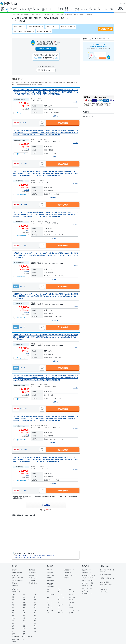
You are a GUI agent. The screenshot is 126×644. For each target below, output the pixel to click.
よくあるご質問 (104, 582)
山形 (35, 597)
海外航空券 (68, 573)
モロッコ (60, 613)
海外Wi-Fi (50, 578)
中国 (48, 592)
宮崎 (35, 631)
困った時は (122, 3)
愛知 (13, 613)
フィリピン (61, 594)
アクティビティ (53, 9)
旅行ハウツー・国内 (88, 580)
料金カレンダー (21, 113)
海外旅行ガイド (87, 573)
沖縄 (24, 634)
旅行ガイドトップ (87, 594)
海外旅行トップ (51, 587)
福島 (13, 600)
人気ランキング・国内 (88, 575)
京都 (24, 615)
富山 (35, 608)
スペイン (49, 608)
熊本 (24, 631)
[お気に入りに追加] (42, 123)
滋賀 (13, 615)
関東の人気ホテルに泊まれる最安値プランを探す (29, 557)
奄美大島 (14, 642)
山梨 (35, 605)
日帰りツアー (33, 570)
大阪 (35, 615)
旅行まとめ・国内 (87, 586)
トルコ (49, 613)
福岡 (13, 629)
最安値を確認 (63, 123)
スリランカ (61, 597)
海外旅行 (66, 9)
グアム (60, 600)
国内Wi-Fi (32, 580)
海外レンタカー (51, 575)
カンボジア (72, 597)
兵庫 (35, 618)
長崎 (35, 629)
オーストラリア (62, 610)
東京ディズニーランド (18, 639)
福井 (24, 610)
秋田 (13, 597)
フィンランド (51, 610)
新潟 (24, 608)
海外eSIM (67, 578)
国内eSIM (14, 583)
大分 (13, 631)
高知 (35, 626)
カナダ (60, 602)
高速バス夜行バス (45, 9)
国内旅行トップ (16, 592)
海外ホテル (50, 573)
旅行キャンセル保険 (105, 574)
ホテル (19, 9)
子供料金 (27, 108)
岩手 (35, 594)
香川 (35, 623)
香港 (70, 589)
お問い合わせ (104, 589)
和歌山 (13, 618)
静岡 (35, 610)
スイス (60, 608)
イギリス (72, 602)
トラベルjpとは (104, 592)
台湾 (59, 589)
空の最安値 (15, 586)
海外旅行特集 (51, 580)
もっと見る (46, 505)
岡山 (13, 621)
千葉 (35, 602)
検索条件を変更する (46, 49)
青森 (24, 594)
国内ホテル (32, 573)
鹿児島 (13, 634)
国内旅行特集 (33, 583)
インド (49, 597)
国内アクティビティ (17, 580)
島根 (13, 623)
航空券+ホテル (13, 9)
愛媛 (24, 626)
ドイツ (71, 605)
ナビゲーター (86, 591)
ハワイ (49, 600)
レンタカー (37, 9)
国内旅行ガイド (87, 570)
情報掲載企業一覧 (99, 116)
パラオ (71, 600)
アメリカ (49, 602)
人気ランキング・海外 (88, 578)
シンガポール (51, 594)
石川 (13, 610)
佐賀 (24, 629)
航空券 (24, 9)
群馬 (13, 602)
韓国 (48, 589)
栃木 (24, 600)
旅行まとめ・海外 (87, 588)
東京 (13, 605)
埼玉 (24, 602)
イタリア (60, 605)
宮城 (24, 597)
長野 (13, 608)
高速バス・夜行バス (17, 578)
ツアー (8, 9)
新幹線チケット (30, 9)
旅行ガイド (120, 9)
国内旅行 (3, 9)
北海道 (13, 594)
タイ (59, 592)
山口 (24, 623)
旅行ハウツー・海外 (88, 583)
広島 (35, 621)
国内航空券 (15, 575)
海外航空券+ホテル (70, 570)
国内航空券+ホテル (17, 573)
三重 (24, 613)
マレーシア (72, 594)
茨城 (35, 600)
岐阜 (35, 613)
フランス (49, 605)
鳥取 (24, 621)
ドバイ (71, 613)
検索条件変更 (107, 29)
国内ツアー (15, 570)
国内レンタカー (34, 578)
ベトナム (72, 592)
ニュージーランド (74, 610)
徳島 (13, 626)
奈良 (24, 618)
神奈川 (25, 605)
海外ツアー (50, 570)
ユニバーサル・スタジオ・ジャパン (22, 637)
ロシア (71, 608)
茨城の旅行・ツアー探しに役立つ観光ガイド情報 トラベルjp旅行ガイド (35, 556)
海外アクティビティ (70, 575)
